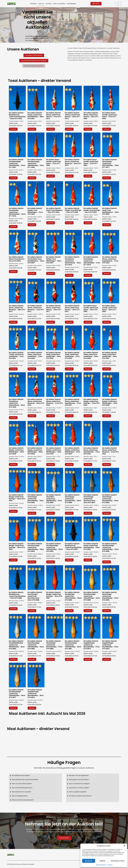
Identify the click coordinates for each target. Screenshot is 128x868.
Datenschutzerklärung (101, 865)
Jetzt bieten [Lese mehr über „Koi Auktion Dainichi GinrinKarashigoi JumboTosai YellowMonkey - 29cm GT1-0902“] (32, 178)
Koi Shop (49, 4)
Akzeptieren (89, 861)
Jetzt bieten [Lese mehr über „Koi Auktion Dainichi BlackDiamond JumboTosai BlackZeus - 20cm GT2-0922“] (13, 129)
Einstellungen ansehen (118, 861)
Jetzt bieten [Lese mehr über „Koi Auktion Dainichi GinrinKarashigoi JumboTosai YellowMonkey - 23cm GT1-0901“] (13, 178)
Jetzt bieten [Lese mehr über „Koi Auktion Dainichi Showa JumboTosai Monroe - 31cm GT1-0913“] (51, 129)
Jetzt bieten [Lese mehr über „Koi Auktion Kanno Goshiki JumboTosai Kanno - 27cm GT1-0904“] (107, 129)
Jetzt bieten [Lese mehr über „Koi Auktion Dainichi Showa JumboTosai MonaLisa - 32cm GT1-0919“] (69, 176)
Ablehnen (103, 861)
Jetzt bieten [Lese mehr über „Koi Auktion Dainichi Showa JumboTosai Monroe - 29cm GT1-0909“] (88, 129)
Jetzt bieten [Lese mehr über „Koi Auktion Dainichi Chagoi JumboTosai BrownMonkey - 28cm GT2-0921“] (32, 129)
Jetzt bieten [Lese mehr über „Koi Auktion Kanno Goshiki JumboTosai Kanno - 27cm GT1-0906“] (51, 176)
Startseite (33, 4)
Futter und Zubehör (59, 4)
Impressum (110, 865)
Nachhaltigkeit (71, 4)
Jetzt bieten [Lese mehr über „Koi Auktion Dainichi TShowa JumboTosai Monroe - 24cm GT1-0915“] (69, 129)
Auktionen (41, 4)
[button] (124, 846)
